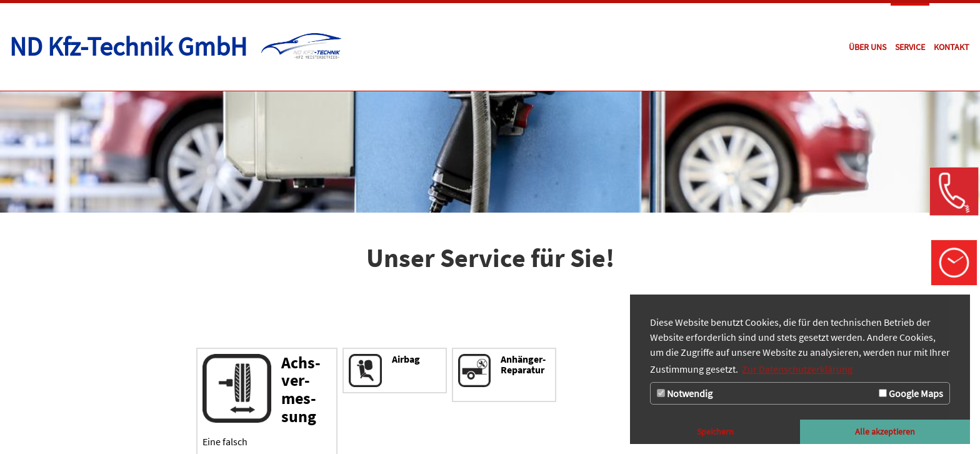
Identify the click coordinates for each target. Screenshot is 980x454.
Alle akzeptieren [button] (885, 431)
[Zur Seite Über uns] (867, 47)
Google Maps (911, 393)
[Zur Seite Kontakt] (952, 47)
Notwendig (685, 393)
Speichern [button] (715, 431)
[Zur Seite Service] (910, 47)
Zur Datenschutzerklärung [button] (797, 369)
